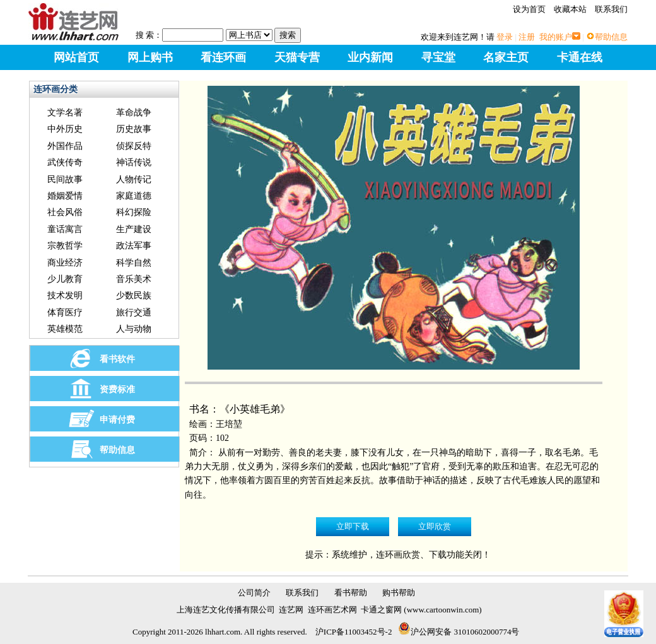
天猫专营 (297, 57)
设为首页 (529, 9)
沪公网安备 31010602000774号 (459, 632)
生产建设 (134, 229)
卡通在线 (580, 57)
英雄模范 (65, 329)
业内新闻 (370, 57)
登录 (505, 37)
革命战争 (134, 113)
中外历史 (65, 129)
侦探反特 (134, 146)
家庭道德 (134, 196)
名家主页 (506, 57)
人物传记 (134, 179)
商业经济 (65, 263)
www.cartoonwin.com (443, 610)
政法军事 (134, 246)
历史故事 (134, 129)
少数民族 (134, 296)
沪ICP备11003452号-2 (354, 632)
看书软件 (117, 359)
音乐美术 (134, 279)
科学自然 (134, 263)
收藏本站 (570, 9)
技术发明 (65, 296)
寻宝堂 (438, 57)
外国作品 (65, 146)
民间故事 (65, 179)
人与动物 (134, 329)
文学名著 (65, 113)
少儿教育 (65, 279)
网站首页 (76, 57)
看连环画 (223, 57)
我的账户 (556, 37)
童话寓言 (65, 229)
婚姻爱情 (65, 196)
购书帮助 (399, 593)
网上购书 (150, 57)
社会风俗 (65, 212)
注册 (527, 37)
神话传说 (134, 162)
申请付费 (117, 420)
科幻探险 (134, 212)
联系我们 (611, 9)
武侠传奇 (65, 162)
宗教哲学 (65, 246)
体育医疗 (65, 313)
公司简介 (254, 593)
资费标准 (117, 389)
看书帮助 (351, 593)
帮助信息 (611, 37)
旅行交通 (134, 313)
